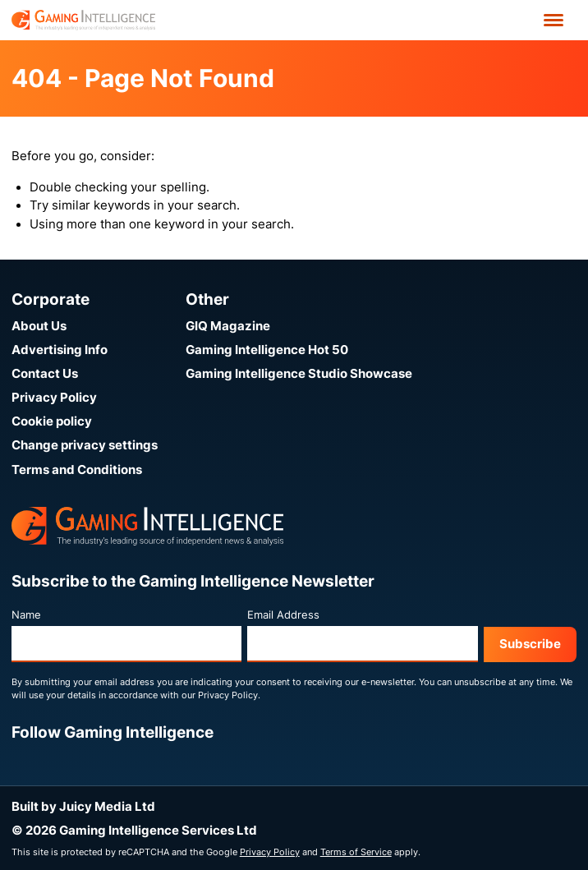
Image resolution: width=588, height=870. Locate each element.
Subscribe (530, 644)
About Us (39, 326)
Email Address (283, 615)
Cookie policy (52, 421)
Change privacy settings (85, 445)
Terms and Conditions (77, 470)
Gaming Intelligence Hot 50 (267, 350)
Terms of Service (356, 852)
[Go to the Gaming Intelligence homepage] (83, 20)
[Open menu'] (553, 20)
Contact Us (45, 374)
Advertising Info (60, 350)
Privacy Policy (54, 398)
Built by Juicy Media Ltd (83, 807)
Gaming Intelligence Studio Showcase (299, 374)
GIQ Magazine (228, 326)
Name (26, 615)
